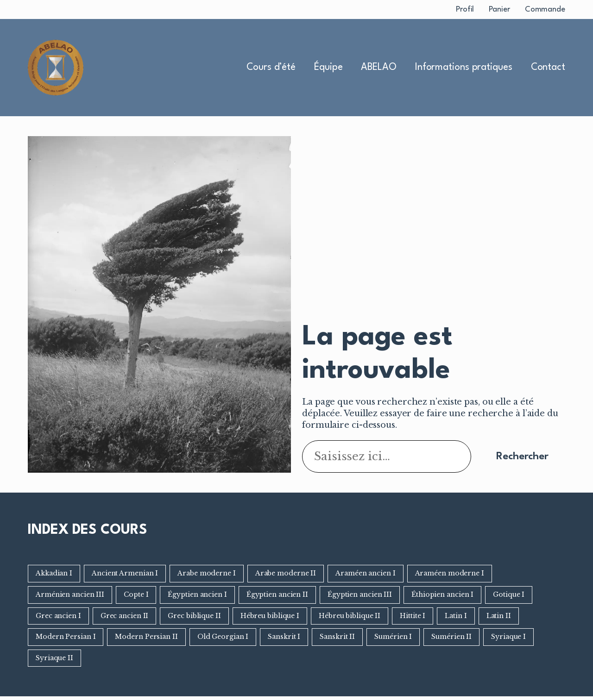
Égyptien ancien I (197, 598)
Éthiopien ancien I (442, 598)
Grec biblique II (194, 619)
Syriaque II (54, 661)
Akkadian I (54, 577)
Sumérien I (393, 640)
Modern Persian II (146, 640)
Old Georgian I (223, 640)
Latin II (499, 619)
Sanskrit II (337, 640)
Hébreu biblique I (270, 619)
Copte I (136, 598)
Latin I (456, 619)
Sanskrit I (284, 640)
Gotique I (509, 598)
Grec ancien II (125, 619)
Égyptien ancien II (277, 598)
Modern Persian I (66, 640)
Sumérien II (451, 640)
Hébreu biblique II (350, 619)
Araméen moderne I (450, 577)
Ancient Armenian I (125, 577)
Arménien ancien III (70, 598)
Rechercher (522, 460)
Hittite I (413, 619)
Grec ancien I (58, 619)
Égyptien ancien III (360, 598)
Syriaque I (508, 640)
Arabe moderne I (207, 577)
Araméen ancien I (365, 577)
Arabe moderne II (286, 577)
